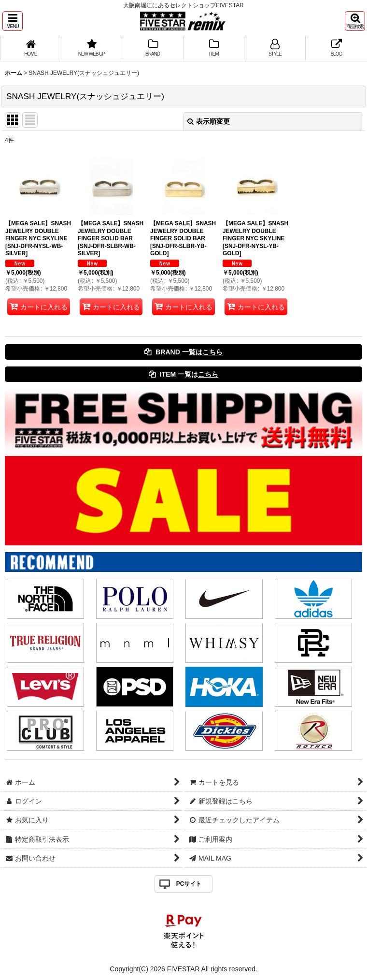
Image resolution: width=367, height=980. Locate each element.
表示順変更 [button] (209, 121)
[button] (13, 21)
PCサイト (189, 884)
